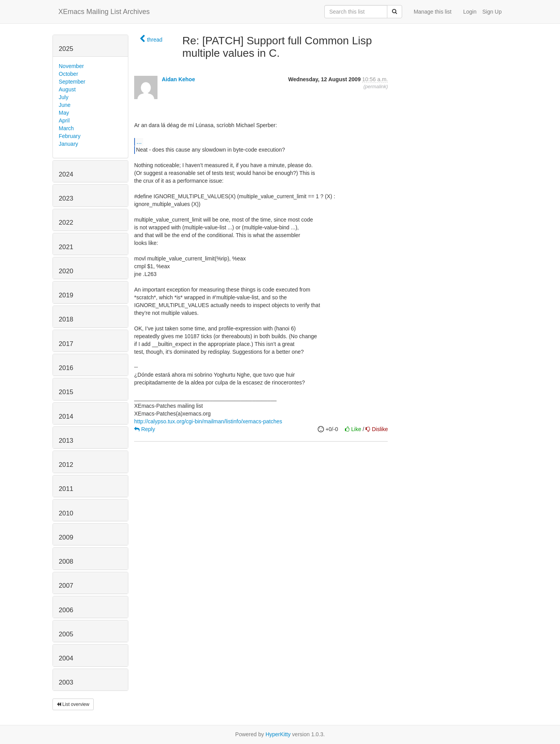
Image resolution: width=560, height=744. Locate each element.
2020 (66, 271)
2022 (66, 223)
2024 (66, 174)
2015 (66, 392)
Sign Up (492, 12)
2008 (66, 561)
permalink (376, 87)
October (68, 74)
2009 (66, 537)
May (64, 113)
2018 (66, 319)
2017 (66, 344)
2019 (66, 295)
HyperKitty (278, 734)
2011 (66, 489)
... (139, 141)
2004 (66, 658)
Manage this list (433, 12)
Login (470, 12)
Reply (145, 429)
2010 (66, 513)
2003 (66, 682)
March (66, 128)
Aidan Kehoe (178, 79)
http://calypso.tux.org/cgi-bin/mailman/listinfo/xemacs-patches (208, 421)
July (64, 97)
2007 (66, 586)
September (72, 82)
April (64, 121)
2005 (66, 634)
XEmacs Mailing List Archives (104, 12)
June (65, 105)
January (68, 144)
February (70, 136)
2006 (66, 610)
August (67, 89)
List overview (73, 704)
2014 (66, 417)
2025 (66, 49)
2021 (66, 247)
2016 (66, 368)
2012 (66, 465)
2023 (66, 198)
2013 (66, 441)
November (71, 66)
